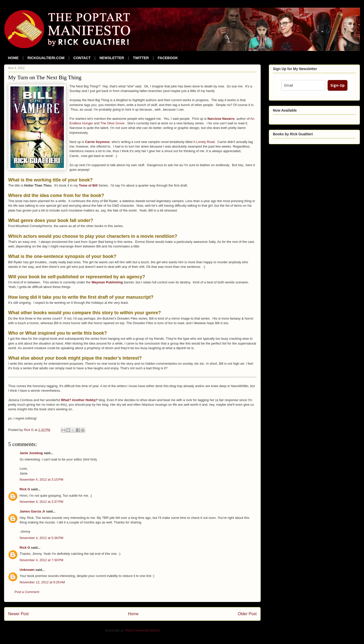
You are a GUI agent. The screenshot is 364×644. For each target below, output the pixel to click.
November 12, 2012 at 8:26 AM (42, 582)
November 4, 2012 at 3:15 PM (41, 479)
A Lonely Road (204, 142)
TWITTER (141, 58)
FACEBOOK (168, 58)
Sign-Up (338, 85)
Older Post (247, 614)
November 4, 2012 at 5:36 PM (41, 538)
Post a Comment (27, 592)
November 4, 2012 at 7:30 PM (41, 560)
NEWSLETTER (112, 58)
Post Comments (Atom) (142, 630)
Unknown (27, 570)
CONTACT (82, 58)
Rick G (25, 489)
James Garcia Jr (32, 511)
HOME (13, 58)
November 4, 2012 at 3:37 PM (41, 502)
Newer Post (18, 614)
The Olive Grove (112, 123)
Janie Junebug (31, 453)
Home (133, 614)
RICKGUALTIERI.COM (46, 58)
